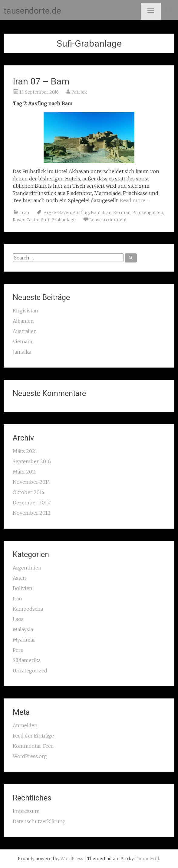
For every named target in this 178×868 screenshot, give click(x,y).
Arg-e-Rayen (57, 213)
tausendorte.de (32, 11)
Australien (25, 331)
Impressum (26, 811)
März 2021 (25, 451)
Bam (96, 213)
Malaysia (23, 629)
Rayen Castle (26, 220)
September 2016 (32, 461)
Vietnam (23, 342)
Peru (18, 650)
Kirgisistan (25, 311)
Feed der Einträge (33, 736)
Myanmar (24, 640)
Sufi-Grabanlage (58, 220)
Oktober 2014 (29, 492)
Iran (25, 213)
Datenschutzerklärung (39, 821)
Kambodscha (28, 609)
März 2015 (25, 472)
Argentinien (27, 568)
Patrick (79, 92)
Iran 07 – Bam (41, 81)
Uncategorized (30, 671)
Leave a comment (108, 220)
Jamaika (22, 352)
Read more (136, 200)
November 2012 (32, 513)
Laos (18, 619)
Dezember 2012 (31, 503)
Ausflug (81, 213)
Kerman (122, 213)
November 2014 (31, 482)
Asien (19, 578)
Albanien (23, 321)
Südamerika (27, 660)
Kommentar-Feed (33, 746)
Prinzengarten (148, 213)
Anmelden (25, 725)
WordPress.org (30, 756)
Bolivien (23, 588)
